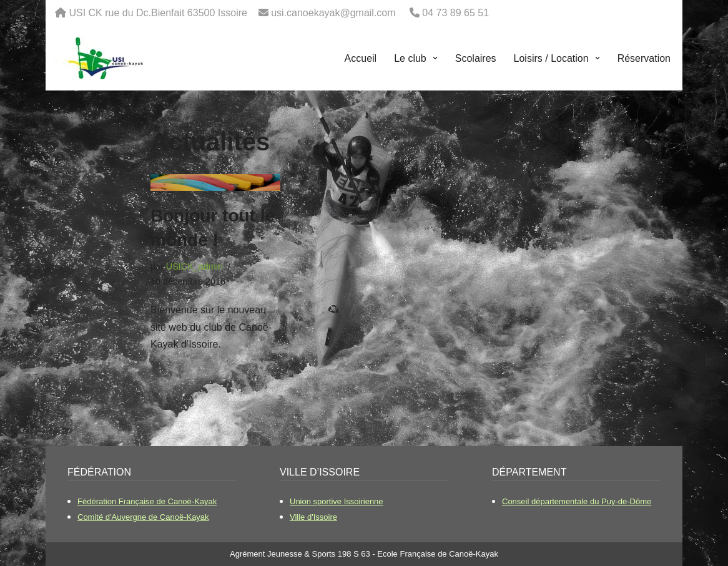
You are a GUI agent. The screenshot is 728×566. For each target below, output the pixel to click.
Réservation (644, 58)
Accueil (361, 58)
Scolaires (476, 58)
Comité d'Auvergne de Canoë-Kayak (143, 517)
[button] (434, 58)
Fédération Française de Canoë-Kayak (147, 501)
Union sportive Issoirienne (337, 501)
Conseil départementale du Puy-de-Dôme (577, 501)
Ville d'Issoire (313, 517)
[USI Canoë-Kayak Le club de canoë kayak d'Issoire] (99, 58)
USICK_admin (194, 266)
